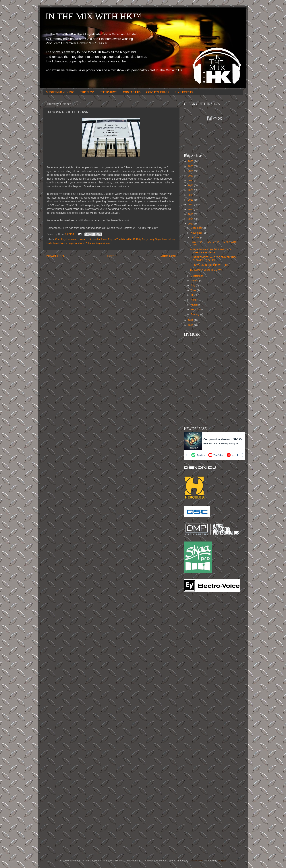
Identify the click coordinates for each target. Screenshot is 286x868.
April (194, 300)
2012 (191, 320)
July (193, 285)
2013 (191, 224)
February (196, 309)
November (197, 233)
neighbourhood (76, 243)
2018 (191, 200)
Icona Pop (107, 239)
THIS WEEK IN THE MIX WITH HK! (210, 265)
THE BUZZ (87, 92)
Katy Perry (142, 239)
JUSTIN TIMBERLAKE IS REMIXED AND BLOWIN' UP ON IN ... (213, 259)
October (196, 238)
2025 (191, 166)
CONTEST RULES (158, 92)
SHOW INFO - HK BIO (60, 92)
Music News (60, 243)
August (195, 281)
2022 (191, 181)
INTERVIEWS (108, 92)
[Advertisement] (199, 653)
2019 (191, 195)
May (193, 295)
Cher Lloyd (61, 239)
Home (112, 256)
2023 (191, 176)
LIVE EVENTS (184, 92)
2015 (191, 214)
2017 (191, 204)
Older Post (168, 256)
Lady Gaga (155, 239)
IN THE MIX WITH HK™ (93, 16)
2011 (191, 325)
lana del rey (169, 239)
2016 (191, 209)
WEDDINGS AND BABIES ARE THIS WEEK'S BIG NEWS (211, 251)
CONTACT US (132, 92)
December (197, 228)
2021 (191, 185)
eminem (73, 239)
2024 (191, 171)
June (194, 290)
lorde (49, 243)
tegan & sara (103, 243)
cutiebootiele (196, 861)
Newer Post (55, 256)
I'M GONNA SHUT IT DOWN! (206, 270)
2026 (191, 161)
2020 (191, 190)
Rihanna (90, 243)
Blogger (222, 861)
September (197, 276)
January (196, 314)
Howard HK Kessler (89, 239)
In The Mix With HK (124, 239)
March (195, 305)
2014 (191, 219)
